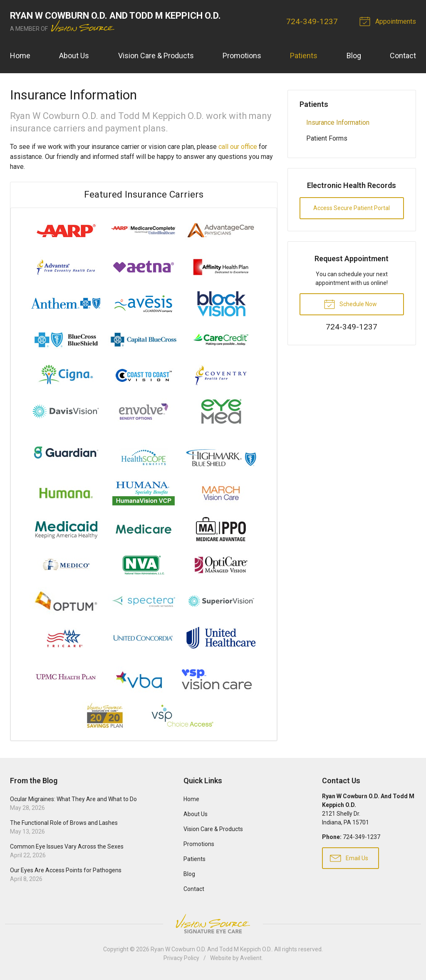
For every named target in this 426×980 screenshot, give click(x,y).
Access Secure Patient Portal (352, 208)
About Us (74, 56)
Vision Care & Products (156, 56)
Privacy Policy (181, 958)
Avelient (251, 958)
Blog (354, 56)
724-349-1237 (312, 21)
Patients (304, 56)
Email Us (349, 858)
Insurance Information (338, 122)
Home (20, 56)
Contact (403, 56)
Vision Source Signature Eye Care (213, 924)
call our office (238, 147)
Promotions (242, 56)
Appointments (389, 21)
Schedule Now (350, 304)
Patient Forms (327, 138)
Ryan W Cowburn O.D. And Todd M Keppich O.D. (211, 949)
